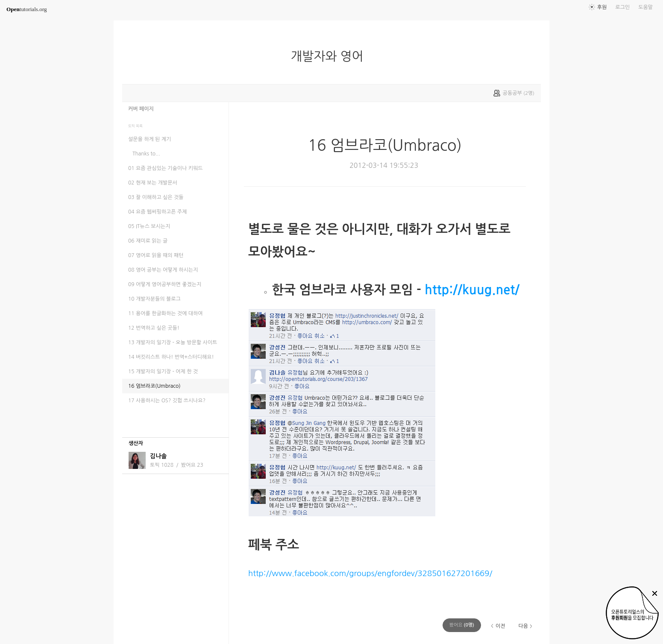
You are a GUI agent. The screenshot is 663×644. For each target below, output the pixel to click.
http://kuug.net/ (472, 290)
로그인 (622, 7)
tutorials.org (27, 9)
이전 (500, 626)
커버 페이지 (141, 109)
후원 (602, 7)
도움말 (645, 7)
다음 (523, 626)
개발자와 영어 (330, 56)
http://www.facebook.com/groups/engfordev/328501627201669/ (370, 573)
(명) (462, 625)
